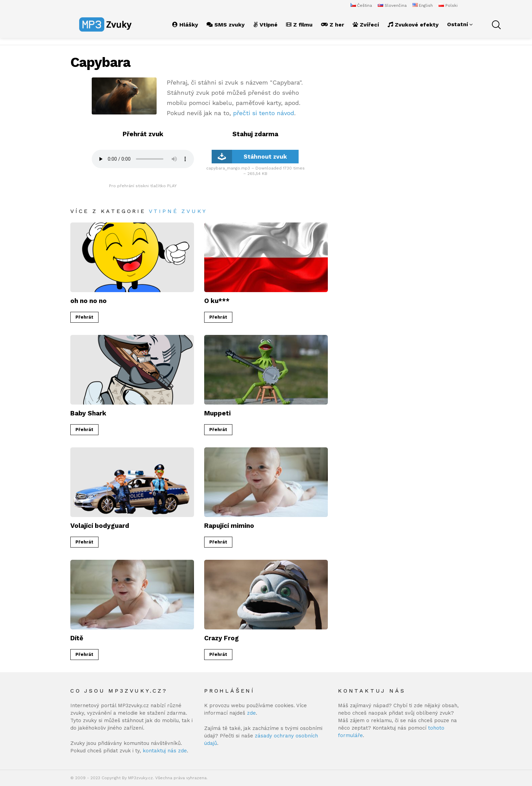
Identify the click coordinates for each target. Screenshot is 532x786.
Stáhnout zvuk (249, 157)
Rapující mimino (229, 526)
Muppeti (217, 413)
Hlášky (185, 25)
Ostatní (458, 24)
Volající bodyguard (100, 526)
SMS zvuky (226, 25)
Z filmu (299, 25)
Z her (333, 25)
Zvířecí (366, 25)
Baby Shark (88, 413)
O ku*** (217, 301)
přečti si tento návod (264, 113)
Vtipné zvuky (178, 211)
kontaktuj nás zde (165, 751)
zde (251, 713)
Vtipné (265, 25)
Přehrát (84, 317)
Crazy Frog (221, 638)
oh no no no (88, 301)
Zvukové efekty (413, 25)
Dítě (77, 638)
